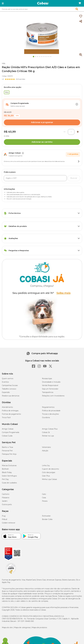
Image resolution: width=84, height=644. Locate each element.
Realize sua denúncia (11, 396)
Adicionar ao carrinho (42, 142)
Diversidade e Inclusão (51, 382)
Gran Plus (46, 476)
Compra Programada (10, 432)
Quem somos (8, 379)
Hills (4, 63)
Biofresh (5, 469)
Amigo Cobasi (8, 429)
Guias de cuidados (9, 483)
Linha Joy (46, 466)
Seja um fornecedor (50, 389)
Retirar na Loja (48, 436)
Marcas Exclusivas (9, 466)
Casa (44, 498)
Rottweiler (46, 516)
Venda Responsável (50, 385)
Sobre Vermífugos (9, 476)
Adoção (45, 451)
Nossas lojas (47, 379)
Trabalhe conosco (9, 389)
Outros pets (7, 504)
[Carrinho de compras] (80, 3)
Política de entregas (10, 411)
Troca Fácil (6, 417)
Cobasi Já (46, 432)
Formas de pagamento (11, 414)
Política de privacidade (51, 411)
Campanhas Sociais (10, 385)
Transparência (48, 392)
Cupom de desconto (50, 469)
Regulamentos (48, 407)
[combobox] (42, 9)
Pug (4, 516)
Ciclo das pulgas (49, 472)
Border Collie (47, 519)
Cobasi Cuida (7, 436)
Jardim (5, 501)
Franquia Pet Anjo (9, 454)
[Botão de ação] (77, 105)
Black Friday (7, 472)
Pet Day (5, 479)
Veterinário (46, 447)
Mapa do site (7, 627)
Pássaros (6, 498)
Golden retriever (9, 523)
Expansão (6, 392)
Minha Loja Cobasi (49, 479)
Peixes (45, 501)
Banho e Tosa (7, 447)
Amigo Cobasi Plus (50, 429)
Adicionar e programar (42, 122)
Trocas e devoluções (50, 414)
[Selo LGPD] (11, 574)
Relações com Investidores (53, 396)
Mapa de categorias (22, 627)
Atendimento (7, 407)
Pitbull (4, 519)
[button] (3, 3)
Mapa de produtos (39, 627)
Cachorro (6, 494)
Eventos (5, 382)
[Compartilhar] (81, 21)
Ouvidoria (46, 417)
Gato (44, 494)
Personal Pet (7, 451)
